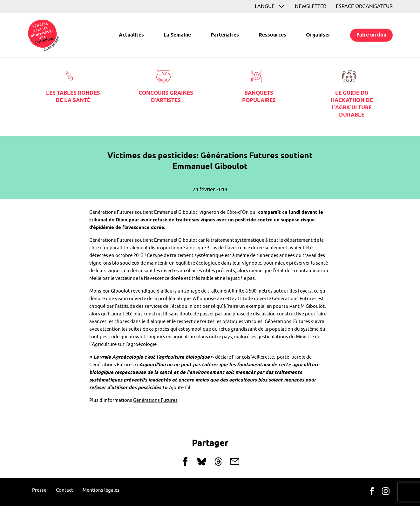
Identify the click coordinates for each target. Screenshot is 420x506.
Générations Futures (155, 400)
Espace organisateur (364, 6)
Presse (39, 490)
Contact (64, 490)
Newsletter (311, 6)
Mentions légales (101, 490)
